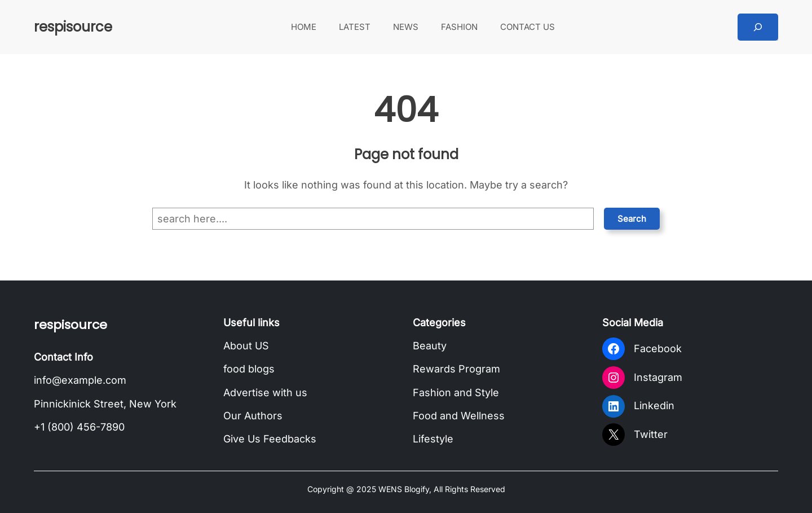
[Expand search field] (758, 27)
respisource (73, 27)
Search (632, 219)
